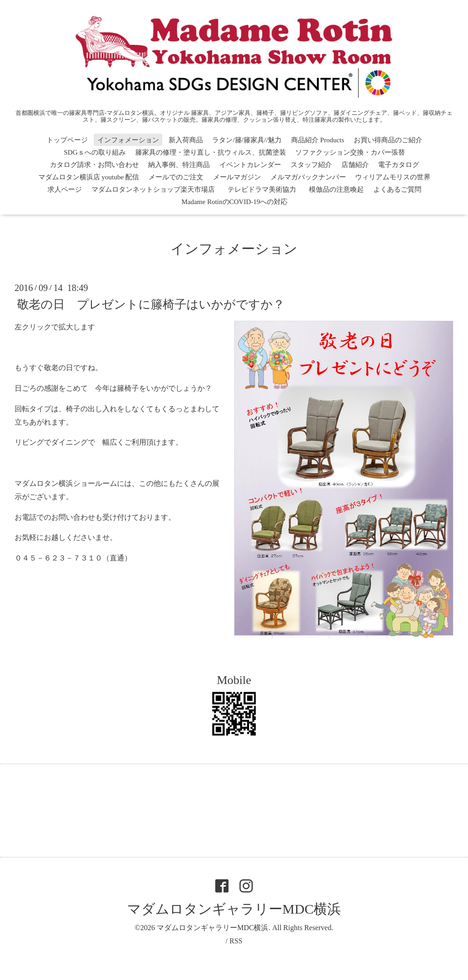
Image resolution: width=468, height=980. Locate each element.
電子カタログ (399, 165)
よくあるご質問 (397, 189)
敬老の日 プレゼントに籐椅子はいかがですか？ (151, 304)
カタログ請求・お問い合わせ (94, 165)
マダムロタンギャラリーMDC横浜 (234, 909)
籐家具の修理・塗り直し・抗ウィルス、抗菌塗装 (211, 152)
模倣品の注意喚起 (336, 189)
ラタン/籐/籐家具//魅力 (247, 140)
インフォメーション (128, 140)
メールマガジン (237, 177)
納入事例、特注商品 (179, 165)
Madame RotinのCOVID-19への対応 (234, 202)
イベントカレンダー (250, 165)
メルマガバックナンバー (308, 177)
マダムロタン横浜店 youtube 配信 (89, 177)
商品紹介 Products (318, 140)
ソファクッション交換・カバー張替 (350, 152)
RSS (236, 941)
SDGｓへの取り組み (95, 152)
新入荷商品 (186, 140)
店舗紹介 (355, 165)
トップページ (67, 140)
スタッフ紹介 (311, 165)
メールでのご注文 (176, 177)
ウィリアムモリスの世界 (393, 177)
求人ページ (65, 189)
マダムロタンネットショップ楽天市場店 (153, 189)
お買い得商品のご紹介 (388, 140)
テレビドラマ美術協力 (265, 189)
